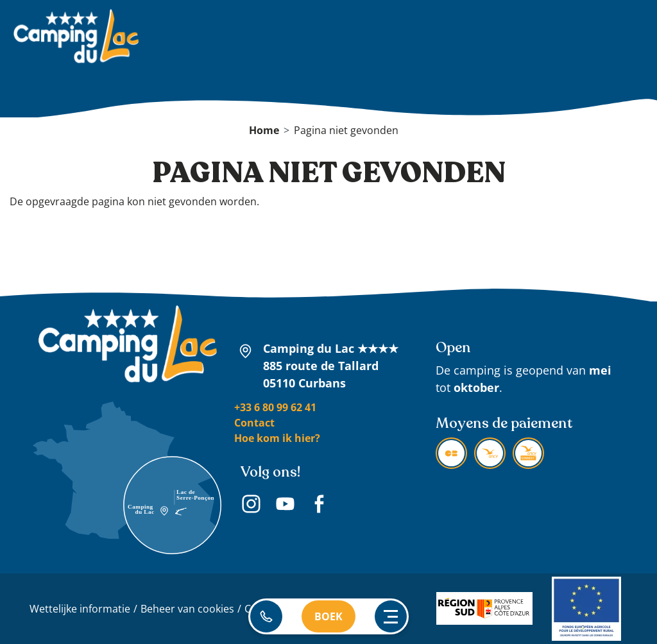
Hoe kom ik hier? (277, 438)
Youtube (285, 506)
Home (264, 130)
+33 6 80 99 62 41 (275, 407)
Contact (254, 423)
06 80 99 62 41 (266, 616)
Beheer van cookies (187, 609)
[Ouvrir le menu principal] (391, 616)
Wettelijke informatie (80, 609)
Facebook (319, 506)
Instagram (251, 506)
